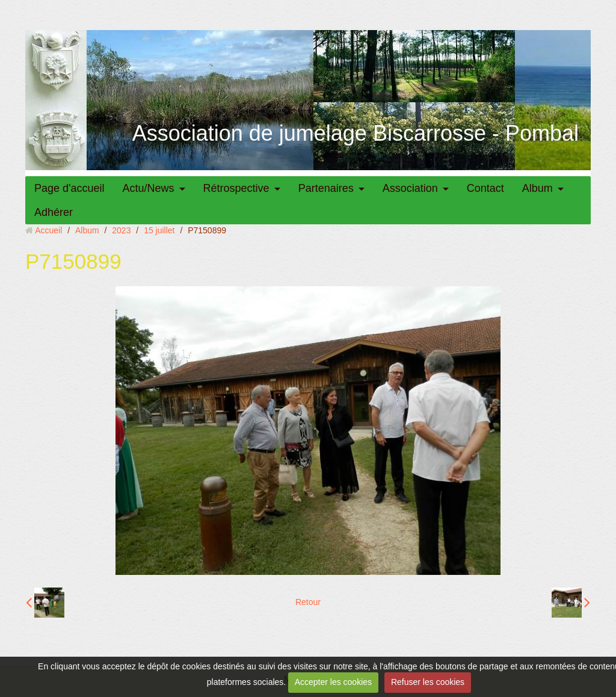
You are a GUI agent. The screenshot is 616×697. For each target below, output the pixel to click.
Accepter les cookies (333, 682)
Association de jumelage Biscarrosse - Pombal (356, 133)
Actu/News (149, 188)
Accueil (48, 230)
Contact (485, 188)
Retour (308, 602)
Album (537, 188)
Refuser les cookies (428, 682)
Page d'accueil (69, 188)
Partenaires (326, 188)
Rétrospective (236, 188)
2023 (121, 230)
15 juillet (159, 230)
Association (410, 188)
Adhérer (54, 212)
